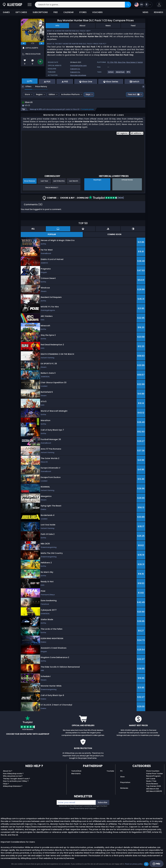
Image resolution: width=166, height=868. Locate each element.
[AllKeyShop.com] (12, 5)
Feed (133, 26)
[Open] (30, 5)
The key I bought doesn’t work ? (16, 779)
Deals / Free (151, 781)
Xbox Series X (131, 62)
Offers (26, 86)
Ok (146, 864)
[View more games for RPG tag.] (129, 73)
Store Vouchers (153, 771)
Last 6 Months (59, 181)
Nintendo (124, 788)
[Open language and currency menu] (143, 5)
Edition (52, 94)
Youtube (110, 771)
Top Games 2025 (153, 787)
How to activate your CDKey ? (16, 781)
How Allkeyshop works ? (13, 774)
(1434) (106, 198)
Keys (88, 94)
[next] (42, 43)
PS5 (116, 62)
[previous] (23, 43)
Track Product (52, 188)
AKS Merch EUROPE (154, 792)
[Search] (128, 5)
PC (121, 771)
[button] (159, 5)
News (108, 26)
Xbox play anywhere (78, 75)
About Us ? (8, 771)
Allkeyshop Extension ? (13, 787)
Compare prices (87, 110)
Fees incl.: (134, 94)
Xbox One (122, 62)
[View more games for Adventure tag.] (120, 73)
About (82, 26)
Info (57, 26)
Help (156, 864)
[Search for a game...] (83, 5)
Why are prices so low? (13, 776)
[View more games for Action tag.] (111, 73)
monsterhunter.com (78, 66)
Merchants (76, 774)
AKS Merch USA (153, 789)
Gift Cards (151, 779)
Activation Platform (70, 94)
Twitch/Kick (76, 771)
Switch (140, 62)
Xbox (122, 777)
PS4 (112, 62)
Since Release (30, 181)
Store (27, 94)
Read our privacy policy (134, 864)
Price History (39, 86)
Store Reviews (152, 784)
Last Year (44, 181)
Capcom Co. (75, 69)
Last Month (74, 181)
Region (39, 94)
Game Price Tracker (155, 774)
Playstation (125, 783)
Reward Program (153, 776)
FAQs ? (6, 784)
